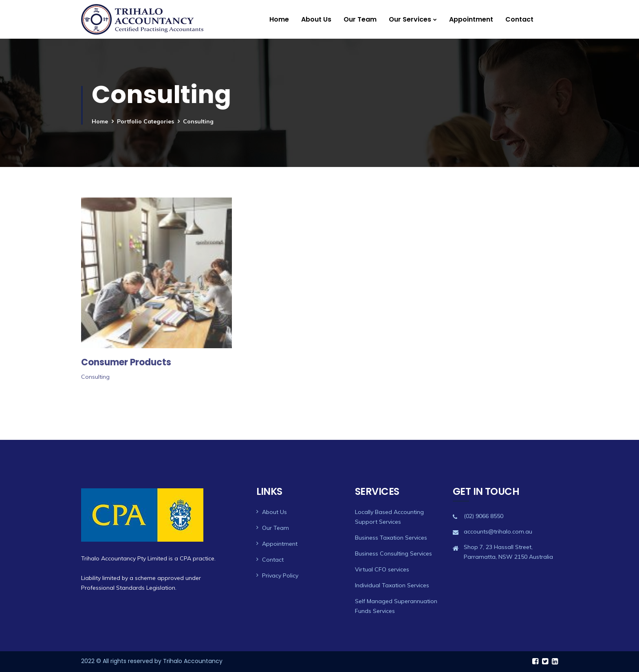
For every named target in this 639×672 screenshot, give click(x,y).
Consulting (95, 377)
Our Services (410, 19)
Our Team (360, 19)
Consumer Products (126, 362)
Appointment (471, 19)
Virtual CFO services (382, 569)
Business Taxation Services (391, 538)
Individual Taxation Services (392, 585)
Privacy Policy (280, 575)
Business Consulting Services (393, 553)
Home (279, 19)
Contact (519, 19)
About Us (316, 19)
